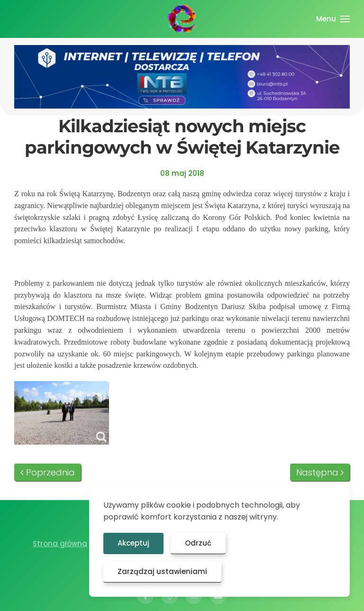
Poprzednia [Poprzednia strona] (48, 472)
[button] (333, 19)
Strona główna (60, 545)
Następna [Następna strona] (320, 472)
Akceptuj (133, 543)
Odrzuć (198, 543)
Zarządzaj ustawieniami (162, 571)
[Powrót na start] (182, 19)
